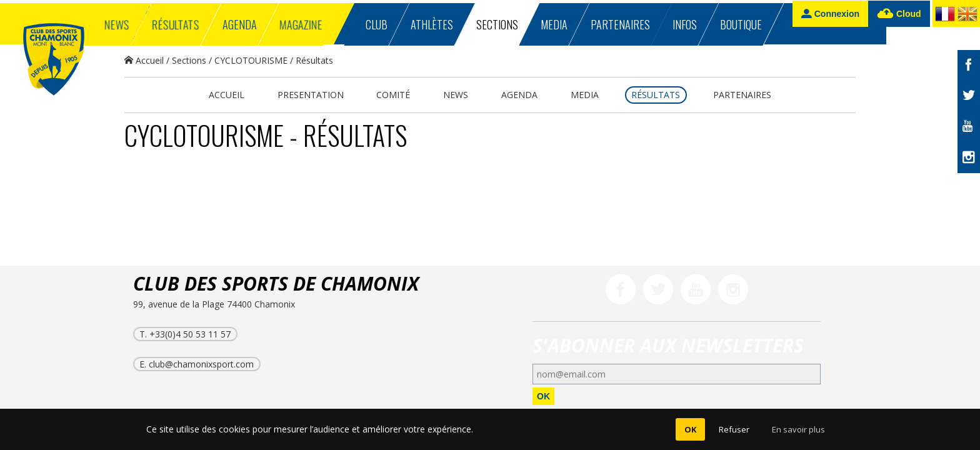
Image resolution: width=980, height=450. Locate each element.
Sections (189, 60)
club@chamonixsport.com (201, 364)
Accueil (144, 60)
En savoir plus (798, 429)
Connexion (830, 13)
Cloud (899, 14)
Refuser (734, 429)
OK (543, 396)
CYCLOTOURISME (251, 60)
